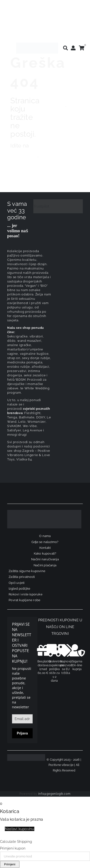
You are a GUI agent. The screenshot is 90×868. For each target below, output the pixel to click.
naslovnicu (24, 155)
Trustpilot (41, 206)
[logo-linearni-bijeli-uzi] (44, 512)
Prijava (22, 733)
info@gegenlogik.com (54, 794)
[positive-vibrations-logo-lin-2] (37, 44)
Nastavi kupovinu (20, 829)
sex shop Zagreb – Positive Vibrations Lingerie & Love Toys (29, 455)
